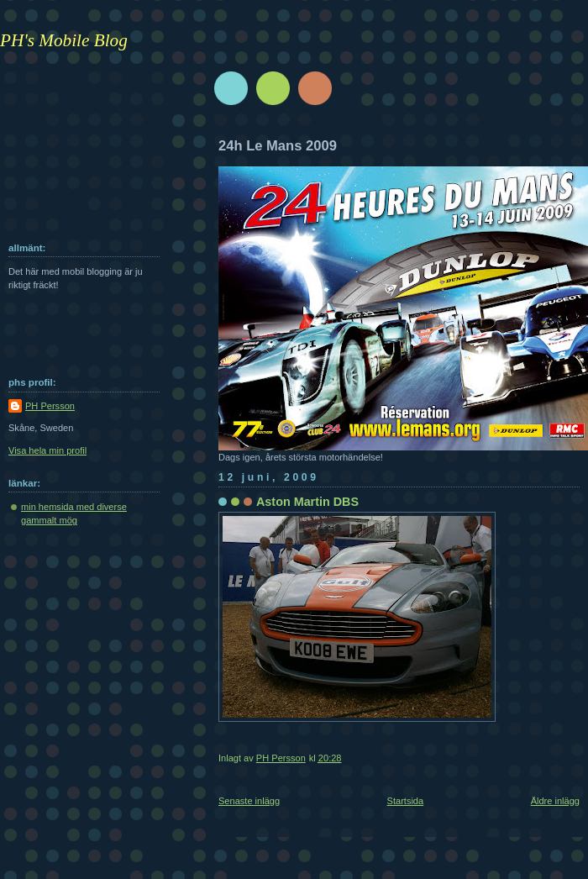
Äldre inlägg (555, 801)
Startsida (406, 801)
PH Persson (50, 406)
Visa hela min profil (47, 450)
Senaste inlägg (249, 801)
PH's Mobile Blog (64, 40)
